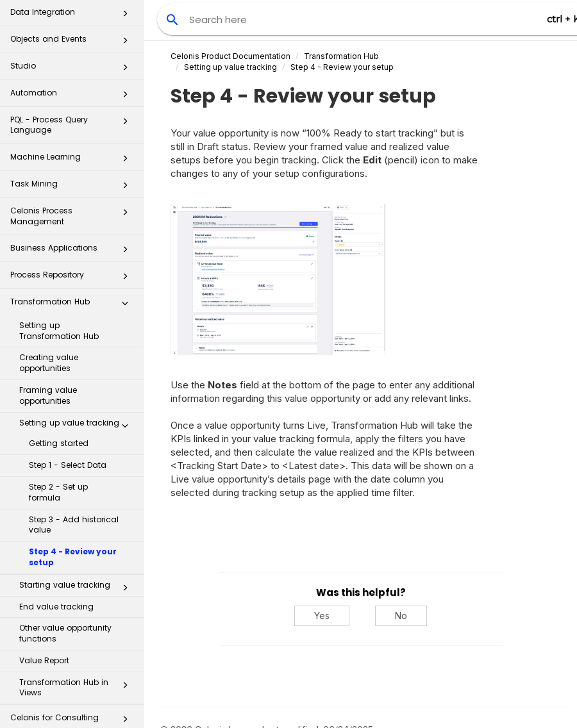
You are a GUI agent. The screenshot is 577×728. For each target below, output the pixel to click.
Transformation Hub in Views (77, 644)
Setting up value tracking (77, 382)
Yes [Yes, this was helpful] (322, 616)
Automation (73, 53)
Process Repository (73, 235)
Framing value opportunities (48, 352)
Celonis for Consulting (73, 678)
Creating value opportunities (49, 319)
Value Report (44, 617)
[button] (125, 26)
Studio (73, 26)
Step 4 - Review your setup (73, 513)
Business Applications (73, 208)
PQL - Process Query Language (73, 81)
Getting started (59, 400)
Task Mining (73, 144)
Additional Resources (73, 705)
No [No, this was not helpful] (401, 616)
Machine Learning (73, 117)
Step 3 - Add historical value (74, 481)
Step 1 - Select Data (68, 421)
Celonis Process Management (73, 172)
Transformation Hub (73, 262)
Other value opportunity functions (65, 590)
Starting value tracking (77, 544)
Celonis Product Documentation (230, 56)
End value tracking (56, 563)
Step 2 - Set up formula (58, 449)
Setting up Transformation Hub (59, 287)
